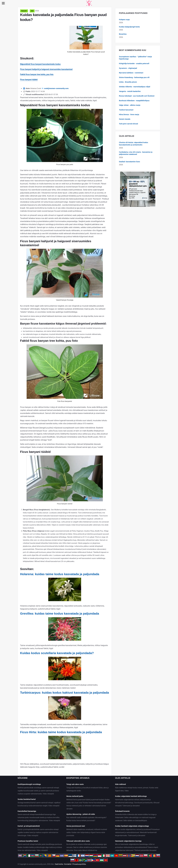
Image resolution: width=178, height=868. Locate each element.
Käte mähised (120, 784)
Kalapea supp (124, 20)
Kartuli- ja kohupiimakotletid (29, 826)
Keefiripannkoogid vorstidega (29, 784)
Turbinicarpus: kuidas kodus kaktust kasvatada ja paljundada (65, 693)
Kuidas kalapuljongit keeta (129, 27)
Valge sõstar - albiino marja (130, 105)
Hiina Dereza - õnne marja (129, 114)
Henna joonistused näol (76, 826)
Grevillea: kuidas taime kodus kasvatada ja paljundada (60, 614)
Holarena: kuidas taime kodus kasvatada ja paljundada (60, 574)
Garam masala (125, 119)
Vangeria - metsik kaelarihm (130, 91)
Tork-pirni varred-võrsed (129, 124)
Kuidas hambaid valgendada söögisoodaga (132, 826)
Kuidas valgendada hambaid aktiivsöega (131, 796)
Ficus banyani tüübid (29, 80)
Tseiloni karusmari (126, 110)
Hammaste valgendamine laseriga (128, 841)
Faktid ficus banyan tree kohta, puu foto (37, 74)
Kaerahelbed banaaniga (27, 811)
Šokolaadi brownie (122, 811)
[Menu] (3, 3)
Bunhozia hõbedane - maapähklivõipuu (134, 101)
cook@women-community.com (56, 88)
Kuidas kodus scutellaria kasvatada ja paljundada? (57, 653)
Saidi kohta (59, 864)
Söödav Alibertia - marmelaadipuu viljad (135, 87)
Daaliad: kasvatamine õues (130, 162)
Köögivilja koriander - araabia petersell (134, 64)
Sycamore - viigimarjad (128, 68)
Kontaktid (68, 864)
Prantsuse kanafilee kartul (28, 841)
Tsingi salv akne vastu (75, 784)
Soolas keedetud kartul (27, 799)
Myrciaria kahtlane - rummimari (131, 73)
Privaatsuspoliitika (79, 864)
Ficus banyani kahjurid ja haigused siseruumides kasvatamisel (46, 69)
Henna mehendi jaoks (75, 796)
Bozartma (123, 34)
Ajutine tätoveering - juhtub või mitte (81, 814)
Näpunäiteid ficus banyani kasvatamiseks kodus (40, 64)
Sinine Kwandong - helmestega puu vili (134, 77)
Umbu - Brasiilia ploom (128, 82)
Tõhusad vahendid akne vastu (78, 841)
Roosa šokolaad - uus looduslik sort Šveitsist (137, 96)
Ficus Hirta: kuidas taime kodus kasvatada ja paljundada (61, 732)
